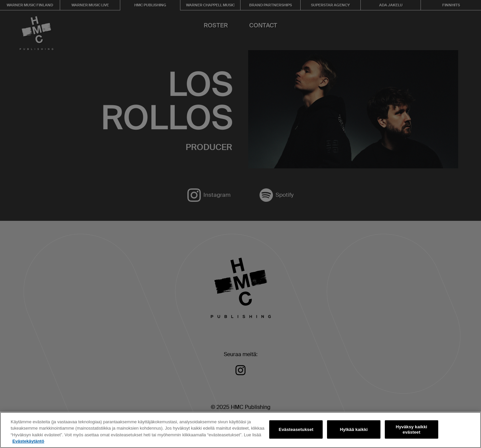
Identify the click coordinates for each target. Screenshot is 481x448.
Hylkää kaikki (354, 429)
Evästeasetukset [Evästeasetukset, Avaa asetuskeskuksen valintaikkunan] (296, 429)
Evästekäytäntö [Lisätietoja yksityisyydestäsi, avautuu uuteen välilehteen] (28, 441)
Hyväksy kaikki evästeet (412, 429)
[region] (240, 430)
